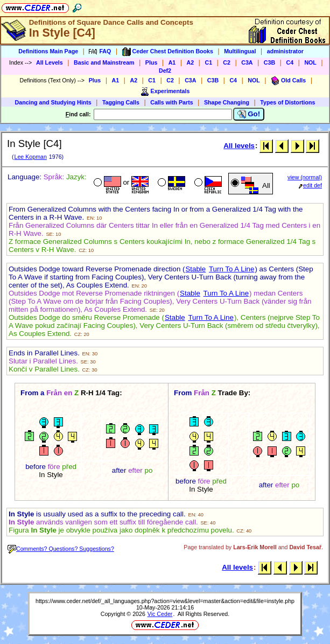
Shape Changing (227, 102)
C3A (247, 62)
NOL (310, 62)
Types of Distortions (287, 102)
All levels (239, 146)
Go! (249, 114)
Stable (195, 269)
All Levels (50, 62)
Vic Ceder (160, 614)
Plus (152, 62)
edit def (310, 185)
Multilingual (240, 51)
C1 (208, 62)
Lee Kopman (30, 157)
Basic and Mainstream (104, 62)
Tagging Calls (121, 102)
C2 (227, 62)
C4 (290, 62)
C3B (269, 62)
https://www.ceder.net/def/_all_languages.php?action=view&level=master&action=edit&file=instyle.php (165, 601)
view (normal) (305, 177)
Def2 (165, 71)
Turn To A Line (231, 269)
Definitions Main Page (48, 51)
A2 (191, 62)
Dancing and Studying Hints (53, 102)
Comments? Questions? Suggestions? (61, 549)
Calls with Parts (171, 102)
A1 (172, 62)
